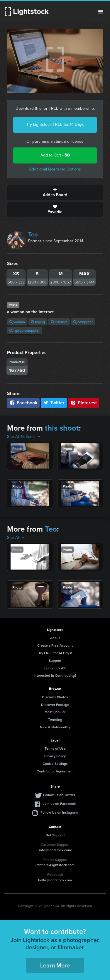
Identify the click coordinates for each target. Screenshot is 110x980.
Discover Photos (55, 697)
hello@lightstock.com (55, 880)
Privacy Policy (55, 756)
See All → (16, 538)
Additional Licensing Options (55, 169)
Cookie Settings (55, 764)
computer (83, 322)
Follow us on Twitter (59, 795)
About (55, 638)
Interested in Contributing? (55, 675)
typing (38, 322)
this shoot (62, 428)
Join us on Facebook (59, 804)
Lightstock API (55, 668)
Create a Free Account (55, 645)
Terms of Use (55, 748)
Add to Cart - (55, 155)
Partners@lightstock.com (55, 865)
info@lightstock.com (55, 850)
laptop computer (24, 330)
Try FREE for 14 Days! (55, 653)
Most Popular (55, 712)
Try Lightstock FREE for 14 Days (55, 125)
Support (55, 660)
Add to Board (55, 193)
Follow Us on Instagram (59, 812)
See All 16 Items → (24, 437)
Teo (33, 234)
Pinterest (84, 403)
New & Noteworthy (55, 727)
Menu (101, 12)
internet (59, 322)
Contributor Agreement (55, 771)
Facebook (23, 403)
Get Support (55, 835)
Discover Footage (55, 705)
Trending (55, 719)
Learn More (55, 965)
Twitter (54, 403)
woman (17, 322)
